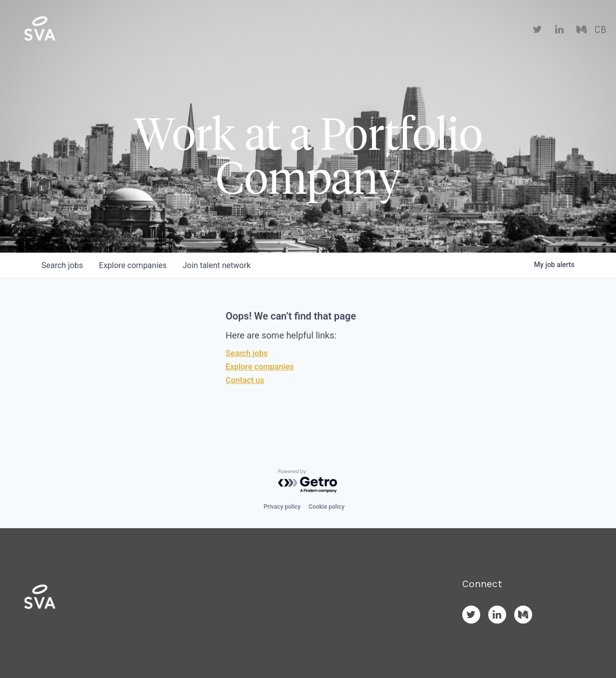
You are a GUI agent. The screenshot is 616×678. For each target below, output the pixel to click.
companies (133, 265)
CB (600, 30)
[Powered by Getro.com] (308, 482)
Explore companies (260, 367)
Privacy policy (282, 507)
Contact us (245, 380)
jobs (62, 265)
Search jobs (247, 353)
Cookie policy (326, 507)
